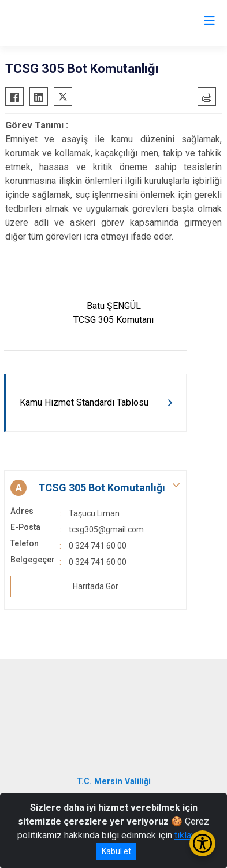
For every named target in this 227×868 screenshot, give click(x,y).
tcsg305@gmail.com (106, 529)
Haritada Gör (96, 586)
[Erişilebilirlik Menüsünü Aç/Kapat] (202, 843)
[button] (95, 488)
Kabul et (116, 851)
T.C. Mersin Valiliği (114, 781)
